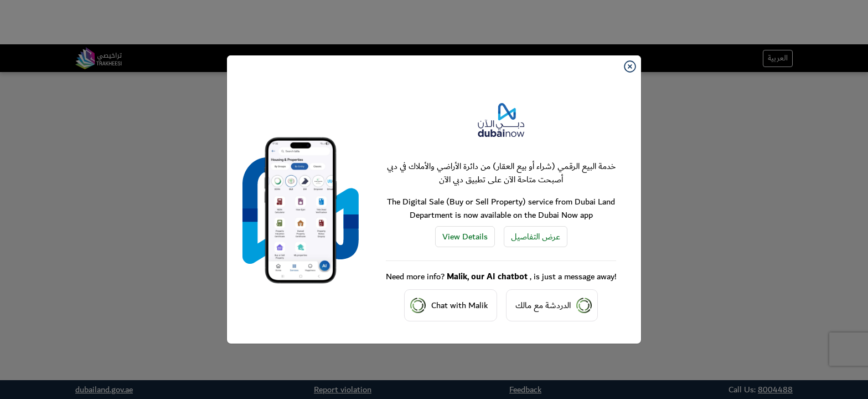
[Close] (630, 66)
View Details (465, 237)
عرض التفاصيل (536, 237)
